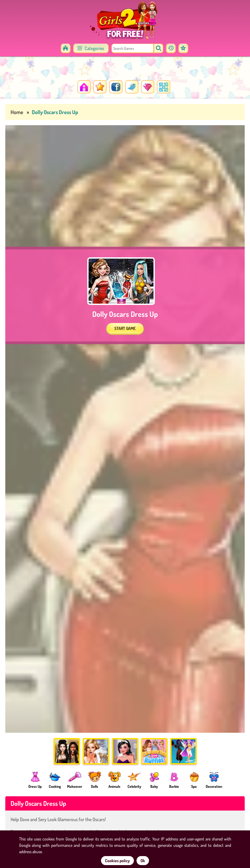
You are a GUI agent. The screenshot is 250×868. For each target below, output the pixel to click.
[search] (159, 48)
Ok (143, 861)
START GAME (125, 328)
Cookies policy (117, 861)
